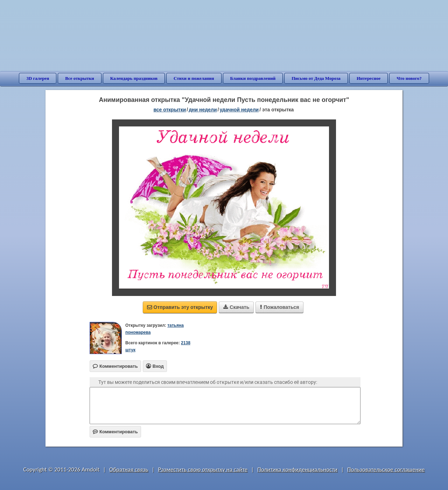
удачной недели (239, 110)
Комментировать (115, 432)
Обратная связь (129, 470)
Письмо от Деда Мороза (316, 78)
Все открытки (80, 78)
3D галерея (38, 78)
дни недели (203, 110)
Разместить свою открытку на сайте (203, 470)
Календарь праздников (134, 78)
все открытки (170, 110)
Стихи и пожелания (194, 78)
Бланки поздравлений (253, 78)
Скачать (236, 307)
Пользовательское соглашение (386, 470)
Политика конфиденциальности (297, 470)
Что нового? (409, 78)
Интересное (369, 78)
